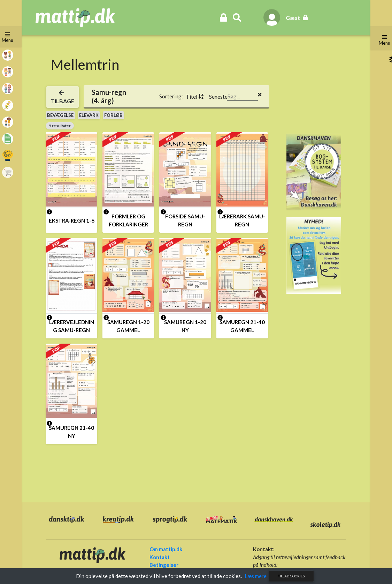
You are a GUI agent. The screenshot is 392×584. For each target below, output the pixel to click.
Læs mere (256, 576)
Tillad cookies (291, 576)
